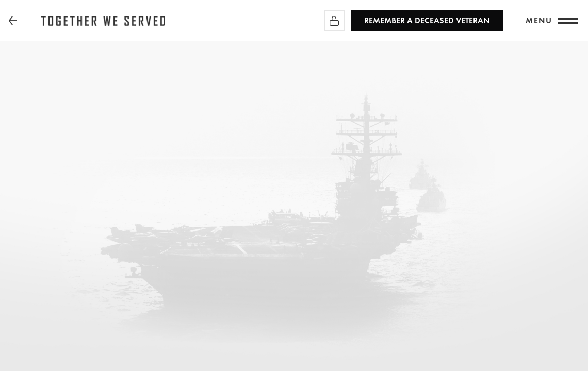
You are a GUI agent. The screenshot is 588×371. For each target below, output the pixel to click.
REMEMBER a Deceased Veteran (427, 20)
